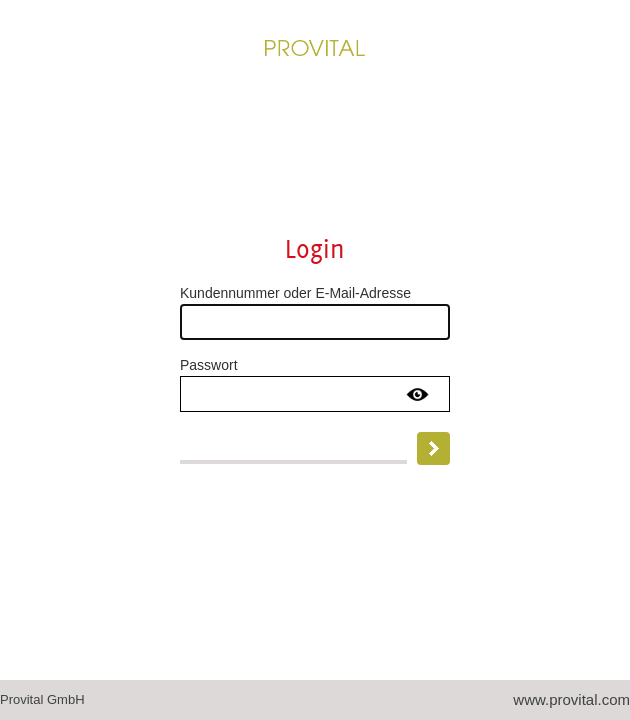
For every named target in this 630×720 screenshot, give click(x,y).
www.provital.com (571, 699)
